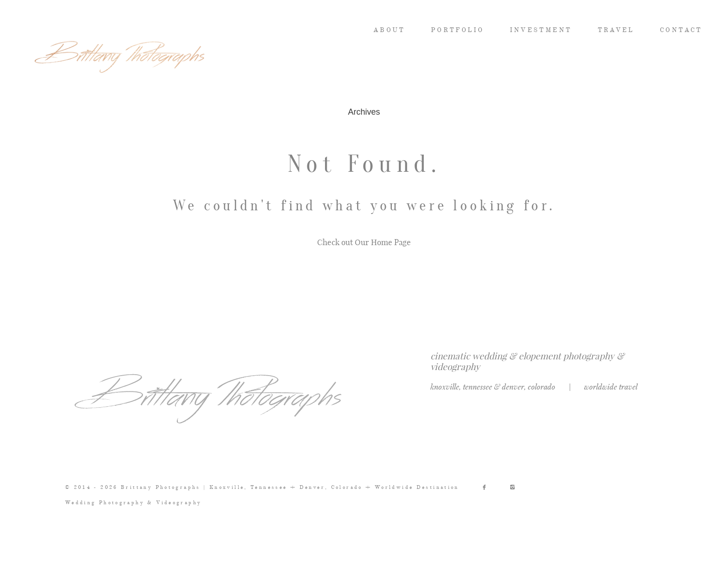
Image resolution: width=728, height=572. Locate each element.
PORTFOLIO (457, 30)
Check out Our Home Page (364, 242)
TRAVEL (616, 30)
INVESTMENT (541, 30)
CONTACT (681, 30)
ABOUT (389, 30)
